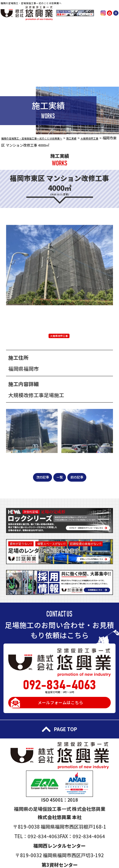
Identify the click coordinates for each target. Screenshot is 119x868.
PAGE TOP (60, 737)
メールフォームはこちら (61, 705)
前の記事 (82, 476)
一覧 (60, 476)
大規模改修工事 (59, 335)
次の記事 (38, 476)
